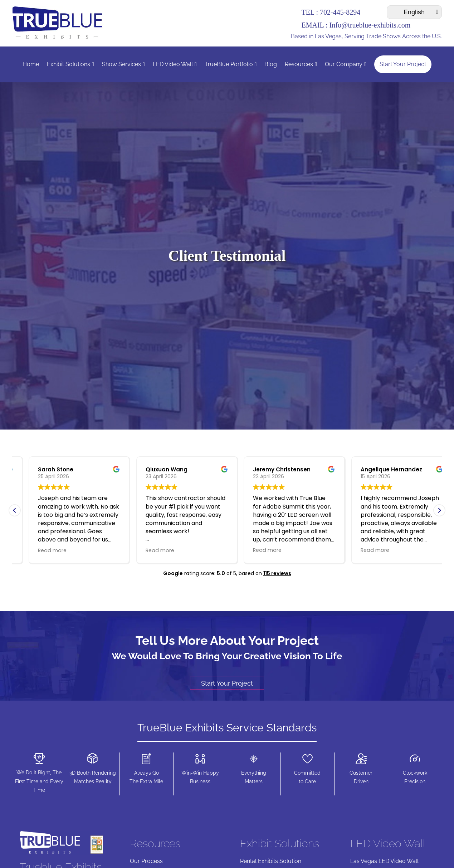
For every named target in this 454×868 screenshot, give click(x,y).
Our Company (346, 64)
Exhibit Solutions (70, 64)
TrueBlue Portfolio (231, 64)
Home (31, 64)
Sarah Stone (149, 469)
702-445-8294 (340, 12)
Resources (301, 64)
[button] (439, 510)
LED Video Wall (175, 64)
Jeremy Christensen (375, 469)
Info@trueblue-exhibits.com (370, 25)
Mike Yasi (37, 469)
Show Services (123, 64)
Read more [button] (38, 550)
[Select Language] (414, 12)
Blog (271, 64)
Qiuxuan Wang (260, 469)
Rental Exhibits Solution (271, 861)
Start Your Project (403, 64)
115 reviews (277, 573)
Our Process (146, 861)
